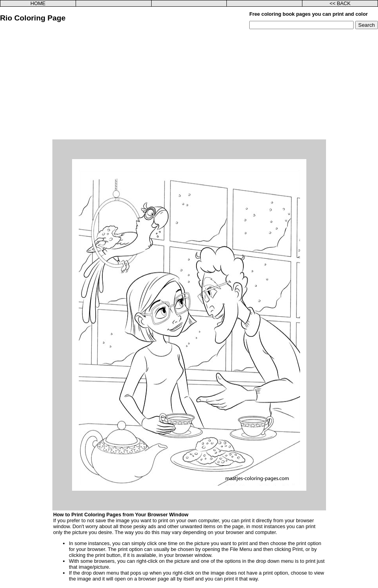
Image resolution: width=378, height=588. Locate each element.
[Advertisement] (189, 84)
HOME (38, 3)
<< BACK (340, 3)
